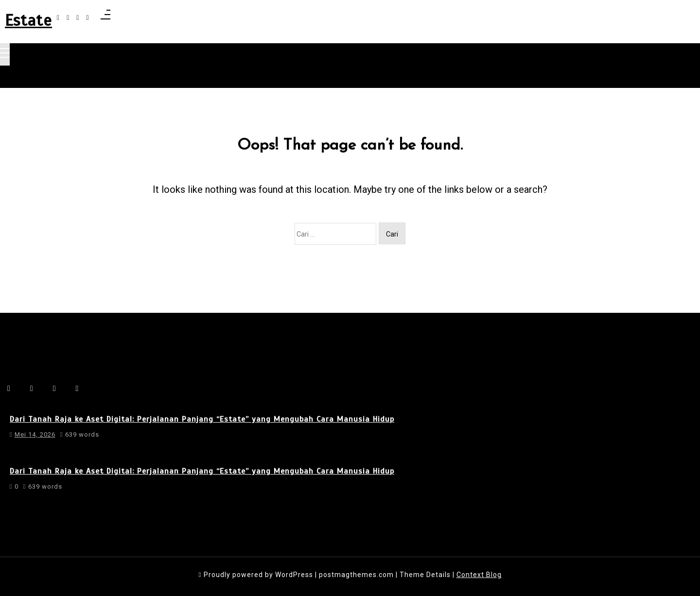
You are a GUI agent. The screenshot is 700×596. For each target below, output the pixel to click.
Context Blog (479, 575)
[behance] (87, 18)
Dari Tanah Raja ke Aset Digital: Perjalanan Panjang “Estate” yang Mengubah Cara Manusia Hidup (202, 419)
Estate (28, 20)
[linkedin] (78, 18)
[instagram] (68, 18)
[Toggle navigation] (5, 54)
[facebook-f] (58, 18)
